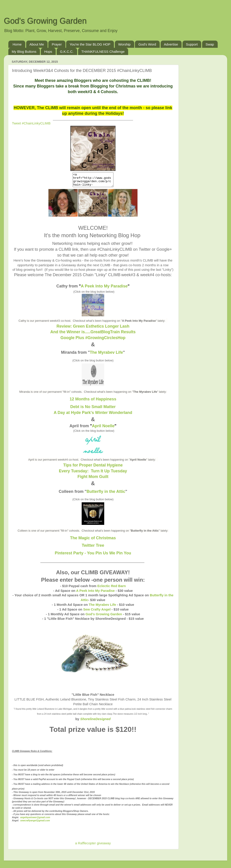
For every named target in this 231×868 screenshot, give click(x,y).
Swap (210, 44)
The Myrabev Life (106, 355)
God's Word (147, 44)
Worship (124, 44)
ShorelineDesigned (95, 722)
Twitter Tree (93, 548)
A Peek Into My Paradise (104, 289)
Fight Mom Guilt (93, 479)
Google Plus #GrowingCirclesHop (93, 340)
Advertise (171, 44)
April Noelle (103, 429)
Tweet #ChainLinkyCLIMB (31, 123)
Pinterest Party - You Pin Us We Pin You (93, 556)
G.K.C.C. (67, 52)
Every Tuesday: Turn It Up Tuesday (93, 474)
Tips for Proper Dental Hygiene (93, 468)
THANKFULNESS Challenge (103, 52)
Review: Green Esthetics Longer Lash (93, 329)
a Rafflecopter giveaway (93, 846)
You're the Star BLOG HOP (90, 44)
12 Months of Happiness (93, 402)
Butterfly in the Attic (106, 494)
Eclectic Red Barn (111, 589)
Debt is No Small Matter (93, 409)
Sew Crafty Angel (97, 612)
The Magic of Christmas (93, 541)
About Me (37, 44)
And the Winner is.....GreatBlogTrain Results (93, 335)
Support (192, 44)
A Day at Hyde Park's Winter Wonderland (93, 415)
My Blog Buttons (24, 52)
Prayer (57, 44)
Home (17, 44)
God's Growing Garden (45, 21)
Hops (48, 52)
